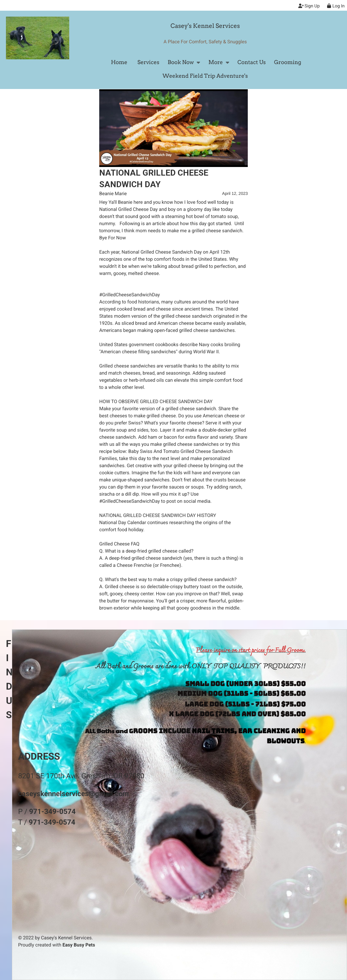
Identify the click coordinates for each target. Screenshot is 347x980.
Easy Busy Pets (79, 945)
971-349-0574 (52, 812)
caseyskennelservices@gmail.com (74, 794)
